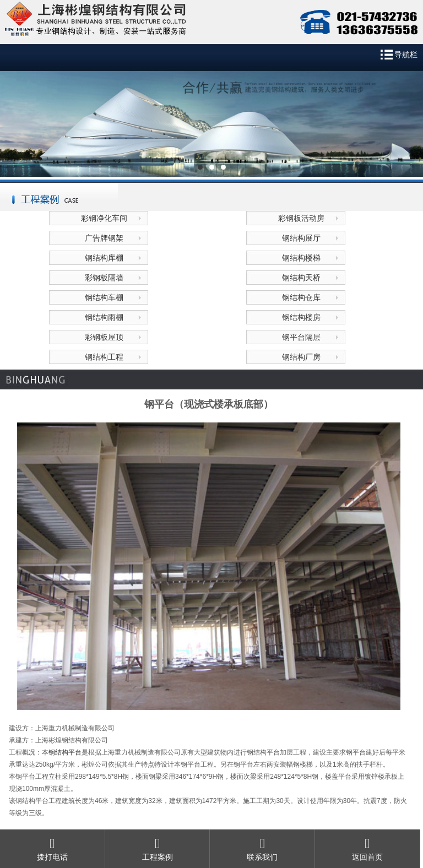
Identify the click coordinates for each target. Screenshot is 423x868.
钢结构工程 (104, 357)
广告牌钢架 (104, 238)
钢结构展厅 (301, 238)
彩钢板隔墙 (104, 278)
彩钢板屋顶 (104, 337)
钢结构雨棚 (104, 317)
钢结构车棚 (104, 297)
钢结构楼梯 (301, 258)
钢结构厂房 (301, 357)
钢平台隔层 (301, 337)
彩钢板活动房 (301, 218)
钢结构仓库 (301, 297)
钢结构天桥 (301, 278)
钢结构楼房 (301, 317)
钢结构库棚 (104, 258)
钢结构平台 (65, 752)
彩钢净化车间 (104, 218)
